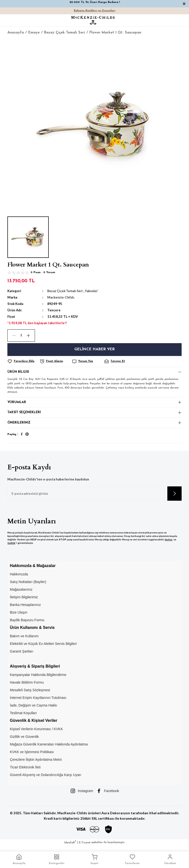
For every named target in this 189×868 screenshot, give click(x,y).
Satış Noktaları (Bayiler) (28, 586)
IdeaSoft (70, 847)
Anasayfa (19, 859)
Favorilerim (132, 859)
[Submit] (174, 498)
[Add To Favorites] (23, 361)
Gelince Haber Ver (94, 350)
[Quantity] (21, 336)
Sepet (94, 859)
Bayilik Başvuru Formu (27, 625)
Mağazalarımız (21, 594)
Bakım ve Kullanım (24, 641)
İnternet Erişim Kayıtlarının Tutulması (38, 702)
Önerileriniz (19, 427)
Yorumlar (17, 404)
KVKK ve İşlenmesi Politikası (32, 757)
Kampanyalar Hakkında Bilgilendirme (38, 679)
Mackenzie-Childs (61, 297)
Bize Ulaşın (19, 617)
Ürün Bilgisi (19, 373)
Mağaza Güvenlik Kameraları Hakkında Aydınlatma (49, 749)
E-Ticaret (85, 847)
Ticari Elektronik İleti (25, 772)
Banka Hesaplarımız (25, 609)
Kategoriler (57, 859)
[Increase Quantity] (31, 336)
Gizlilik (11, 548)
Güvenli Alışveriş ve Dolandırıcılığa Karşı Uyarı (46, 779)
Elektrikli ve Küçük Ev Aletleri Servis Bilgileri (43, 648)
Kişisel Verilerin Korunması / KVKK (36, 734)
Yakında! (93, 291)
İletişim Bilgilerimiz (24, 602)
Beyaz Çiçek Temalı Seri (66, 291)
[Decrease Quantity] (12, 336)
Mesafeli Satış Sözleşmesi (30, 695)
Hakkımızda (19, 579)
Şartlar (169, 544)
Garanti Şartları (22, 656)
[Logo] (93, 20)
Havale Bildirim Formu (27, 687)
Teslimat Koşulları (23, 718)
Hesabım (170, 859)
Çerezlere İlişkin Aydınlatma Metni (36, 764)
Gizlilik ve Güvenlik (24, 741)
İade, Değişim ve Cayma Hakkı (33, 710)
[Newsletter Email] (86, 498)
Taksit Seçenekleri (25, 416)
